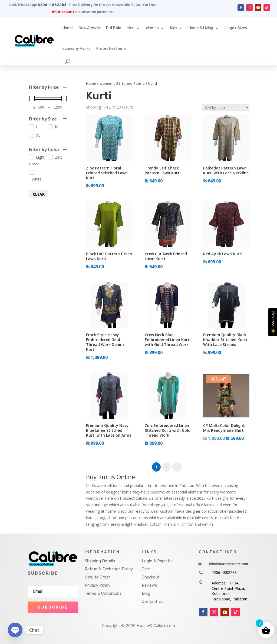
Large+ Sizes (236, 28)
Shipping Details (100, 561)
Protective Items (111, 49)
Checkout (151, 577)
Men (131, 28)
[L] (31, 126)
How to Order (97, 577)
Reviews (149, 585)
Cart (146, 569)
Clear (39, 194)
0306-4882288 (52, 5)
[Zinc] (50, 157)
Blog (146, 593)
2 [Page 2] (166, 467)
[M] (50, 126)
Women (152, 28)
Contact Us (153, 601)
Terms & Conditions (103, 593)
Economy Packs (76, 49)
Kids (174, 28)
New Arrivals (89, 28)
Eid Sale (114, 28)
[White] (31, 172)
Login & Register (157, 561)
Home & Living (201, 28)
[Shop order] (226, 108)
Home (68, 28)
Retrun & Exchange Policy (109, 569)
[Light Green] (31, 157)
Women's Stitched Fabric (122, 84)
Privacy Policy (98, 585)
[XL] (31, 135)
